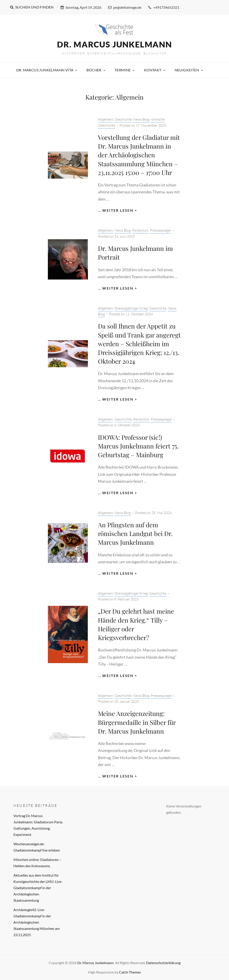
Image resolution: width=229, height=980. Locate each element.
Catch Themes (130, 972)
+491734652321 (164, 7)
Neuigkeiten (189, 70)
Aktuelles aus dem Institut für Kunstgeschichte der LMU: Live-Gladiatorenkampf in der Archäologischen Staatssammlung (38, 888)
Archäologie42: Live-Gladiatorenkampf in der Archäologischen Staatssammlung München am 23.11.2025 (37, 922)
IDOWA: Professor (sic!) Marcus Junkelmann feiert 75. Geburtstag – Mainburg (138, 446)
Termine (125, 70)
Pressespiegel (160, 230)
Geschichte (123, 119)
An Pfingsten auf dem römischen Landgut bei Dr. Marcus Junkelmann (135, 533)
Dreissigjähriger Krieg (131, 308)
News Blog (141, 119)
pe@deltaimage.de (125, 7)
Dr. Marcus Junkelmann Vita (47, 70)
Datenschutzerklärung (163, 963)
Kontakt (155, 70)
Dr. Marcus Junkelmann (114, 44)
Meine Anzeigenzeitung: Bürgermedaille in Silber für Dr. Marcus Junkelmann (137, 722)
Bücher (96, 70)
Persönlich (140, 230)
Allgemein (106, 119)
